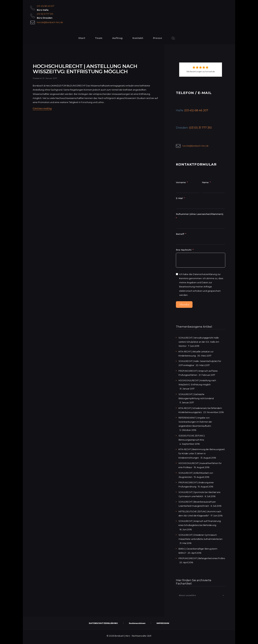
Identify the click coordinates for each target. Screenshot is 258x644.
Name (205, 184)
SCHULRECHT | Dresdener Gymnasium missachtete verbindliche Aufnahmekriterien (199, 541)
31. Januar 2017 (50, 91)
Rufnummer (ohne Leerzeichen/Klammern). (200, 216)
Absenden (184, 306)
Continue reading (43, 121)
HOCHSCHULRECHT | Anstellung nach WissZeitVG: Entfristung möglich (94, 76)
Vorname (181, 184)
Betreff (180, 236)
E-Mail (179, 200)
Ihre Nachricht (184, 252)
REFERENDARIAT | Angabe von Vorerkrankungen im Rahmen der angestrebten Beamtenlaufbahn (196, 424)
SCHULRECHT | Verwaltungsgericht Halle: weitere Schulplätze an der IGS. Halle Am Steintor (200, 344)
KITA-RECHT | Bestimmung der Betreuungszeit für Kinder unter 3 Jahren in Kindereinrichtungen (201, 455)
